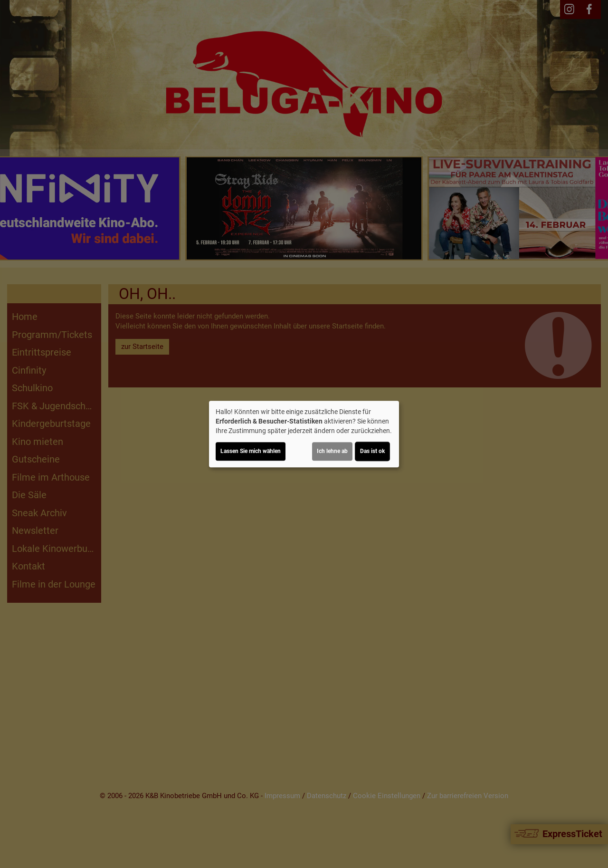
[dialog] (304, 434)
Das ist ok (372, 451)
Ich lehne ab (332, 451)
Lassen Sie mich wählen (251, 451)
